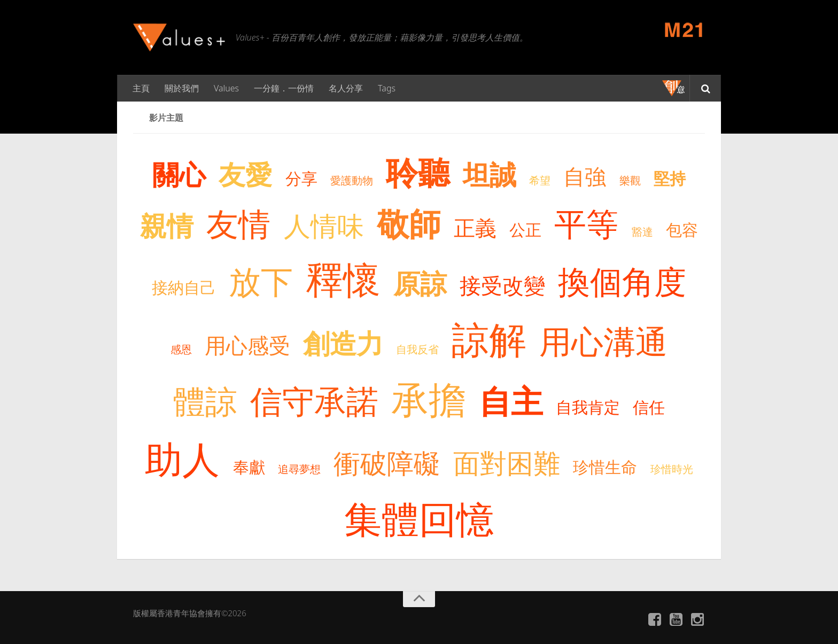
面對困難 (507, 463)
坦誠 (490, 174)
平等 (586, 223)
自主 (511, 401)
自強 (585, 176)
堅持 (670, 178)
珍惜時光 (672, 469)
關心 (179, 174)
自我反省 (417, 349)
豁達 (642, 232)
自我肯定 (588, 407)
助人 (182, 459)
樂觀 (630, 180)
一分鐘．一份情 (284, 88)
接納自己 (184, 287)
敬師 (409, 223)
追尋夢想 (299, 469)
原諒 (420, 283)
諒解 (489, 339)
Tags (387, 88)
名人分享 (346, 88)
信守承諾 (314, 401)
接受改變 (502, 285)
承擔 (429, 399)
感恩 (181, 349)
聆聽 (418, 172)
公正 (525, 230)
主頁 (141, 88)
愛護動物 (352, 180)
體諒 (205, 401)
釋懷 (343, 279)
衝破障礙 (387, 463)
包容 (682, 230)
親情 (167, 226)
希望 (540, 180)
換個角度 (622, 281)
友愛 (245, 174)
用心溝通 (603, 341)
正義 (475, 227)
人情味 (324, 226)
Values (226, 88)
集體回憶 (419, 518)
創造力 (343, 343)
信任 (649, 407)
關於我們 (182, 88)
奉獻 (249, 467)
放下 (261, 281)
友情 (238, 223)
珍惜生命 (605, 467)
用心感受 (247, 345)
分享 (301, 178)
